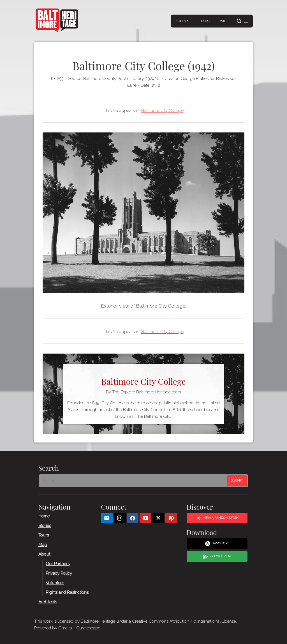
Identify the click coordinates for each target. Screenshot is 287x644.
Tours (204, 21)
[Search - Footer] (133, 481)
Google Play (217, 557)
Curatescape (88, 628)
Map (223, 21)
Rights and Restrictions (67, 592)
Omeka (65, 628)
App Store (217, 544)
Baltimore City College (162, 111)
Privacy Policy (59, 573)
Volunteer (55, 583)
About (44, 554)
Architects (48, 602)
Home (44, 516)
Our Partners (58, 564)
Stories (183, 21)
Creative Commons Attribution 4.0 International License (184, 621)
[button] (242, 21)
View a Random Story (217, 518)
